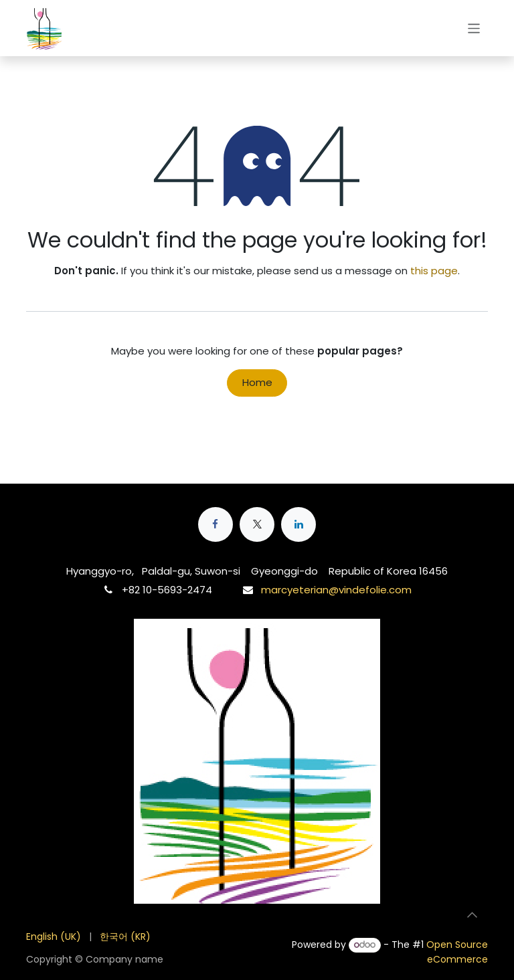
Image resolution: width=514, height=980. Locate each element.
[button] (472, 914)
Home (257, 382)
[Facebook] (216, 524)
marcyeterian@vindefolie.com (336, 590)
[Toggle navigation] (474, 28)
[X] (257, 524)
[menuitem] (54, 937)
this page (434, 271)
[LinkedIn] (298, 524)
